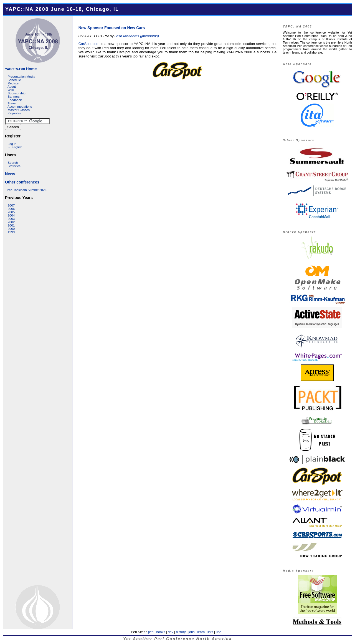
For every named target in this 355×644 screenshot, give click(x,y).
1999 (11, 232)
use (218, 632)
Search (13, 163)
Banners (14, 97)
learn (201, 632)
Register (14, 83)
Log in (12, 144)
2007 (11, 205)
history (181, 632)
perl (151, 632)
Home (21, 69)
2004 (11, 215)
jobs (192, 632)
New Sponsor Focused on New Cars (112, 28)
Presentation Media (21, 77)
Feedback (15, 100)
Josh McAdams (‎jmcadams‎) (137, 36)
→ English (15, 147)
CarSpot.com (89, 44)
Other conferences (22, 182)
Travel (12, 103)
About (12, 87)
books (161, 632)
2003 (11, 219)
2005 (11, 212)
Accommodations (20, 107)
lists (210, 632)
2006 (11, 209)
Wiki (11, 90)
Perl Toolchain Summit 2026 (26, 190)
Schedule (14, 80)
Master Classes (19, 110)
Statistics (14, 166)
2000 (11, 229)
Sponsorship (17, 93)
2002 (11, 222)
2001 (11, 225)
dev (170, 632)
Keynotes (14, 113)
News (10, 174)
